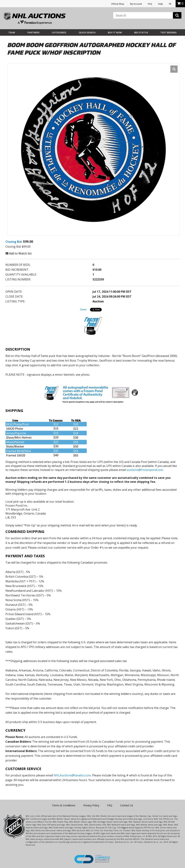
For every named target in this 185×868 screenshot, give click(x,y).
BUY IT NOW (115, 32)
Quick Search (87, 32)
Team (12, 32)
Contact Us (127, 805)
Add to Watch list (19, 253)
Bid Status (141, 32)
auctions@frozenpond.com (145, 470)
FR (170, 4)
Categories (59, 32)
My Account (136, 4)
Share (83, 309)
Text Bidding (169, 32)
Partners (34, 32)
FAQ (150, 4)
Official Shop (118, 4)
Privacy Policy (91, 805)
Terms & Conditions (64, 805)
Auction (98, 301)
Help (161, 4)
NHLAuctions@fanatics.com (72, 775)
